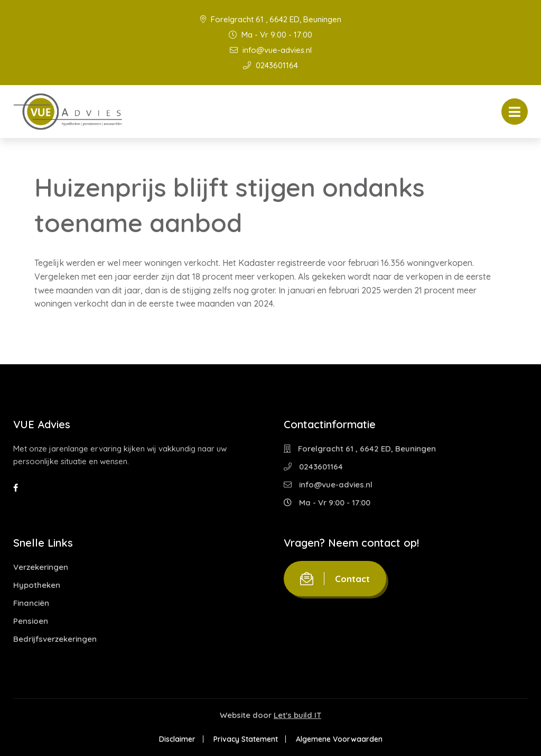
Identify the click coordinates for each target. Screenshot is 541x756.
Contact (335, 579)
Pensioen (31, 621)
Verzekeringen (41, 567)
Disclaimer (177, 739)
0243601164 (270, 65)
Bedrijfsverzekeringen (55, 639)
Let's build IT (297, 715)
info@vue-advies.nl (271, 50)
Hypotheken (37, 585)
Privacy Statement (246, 739)
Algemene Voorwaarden (339, 739)
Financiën (31, 603)
